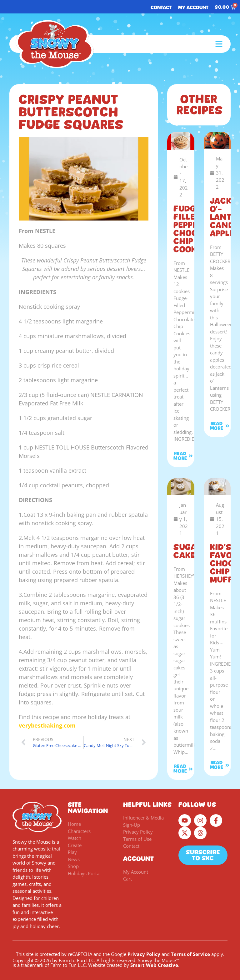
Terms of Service (190, 954)
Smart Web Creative (154, 965)
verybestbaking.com (47, 725)
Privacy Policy (144, 954)
